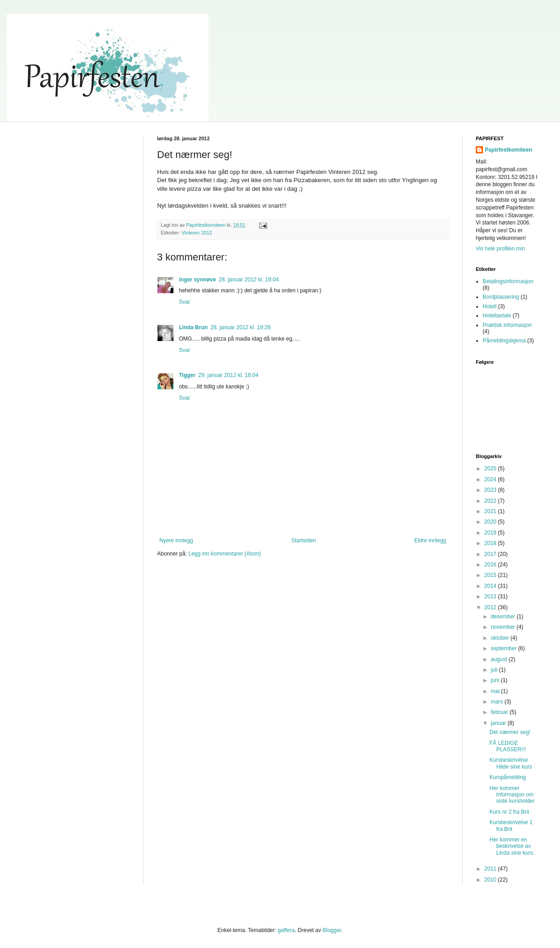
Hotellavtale (497, 316)
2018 (491, 543)
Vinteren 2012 (197, 233)
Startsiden (304, 540)
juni (496, 680)
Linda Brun (193, 327)
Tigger (187, 375)
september (504, 648)
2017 (491, 554)
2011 (491, 869)
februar (500, 712)
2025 (491, 469)
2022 (491, 501)
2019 (491, 533)
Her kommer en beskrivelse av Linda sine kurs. (512, 846)
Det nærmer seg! (510, 732)
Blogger (332, 930)
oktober (501, 638)
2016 (491, 565)
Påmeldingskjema (504, 341)
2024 (491, 479)
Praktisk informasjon (507, 325)
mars (498, 702)
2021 (491, 511)
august (500, 659)
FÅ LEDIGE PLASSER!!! (508, 746)
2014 (491, 586)
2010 (491, 880)
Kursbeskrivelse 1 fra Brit (511, 826)
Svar (185, 302)
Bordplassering (501, 297)
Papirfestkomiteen (509, 150)
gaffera (286, 930)
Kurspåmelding (508, 777)
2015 (491, 575)
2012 (491, 607)
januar (499, 723)
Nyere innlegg (176, 540)
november (504, 627)
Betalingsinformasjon (508, 281)
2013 (491, 596)
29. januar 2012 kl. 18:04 (228, 375)
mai (496, 691)
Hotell (490, 306)
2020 (491, 522)
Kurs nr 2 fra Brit (509, 812)
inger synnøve (197, 280)
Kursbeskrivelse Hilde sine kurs (511, 763)
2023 (491, 490)
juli (495, 670)
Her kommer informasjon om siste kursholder (512, 795)
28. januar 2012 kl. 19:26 (240, 327)
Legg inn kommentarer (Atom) (225, 554)
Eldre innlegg (430, 540)
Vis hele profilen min (500, 249)
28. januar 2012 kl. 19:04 (249, 280)
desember (504, 617)
